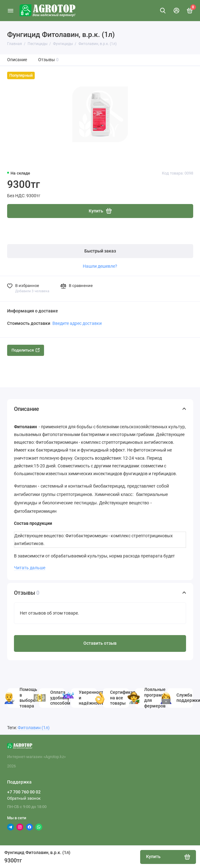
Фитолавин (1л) (34, 728)
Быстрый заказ (100, 251)
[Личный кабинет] (176, 11)
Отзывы (49, 60)
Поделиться (26, 350)
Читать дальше (30, 568)
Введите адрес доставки (77, 323)
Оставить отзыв (100, 643)
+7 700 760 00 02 (24, 792)
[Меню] (11, 11)
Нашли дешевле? (100, 266)
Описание (17, 60)
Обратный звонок (24, 798)
